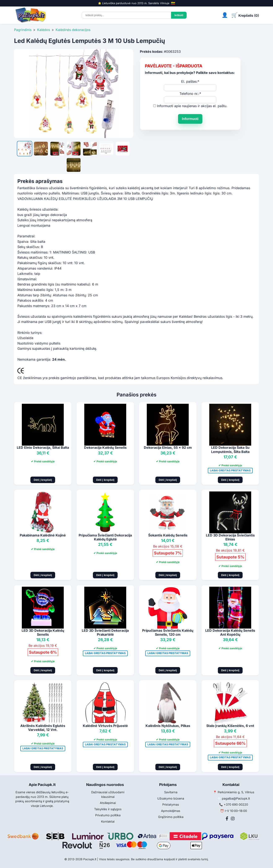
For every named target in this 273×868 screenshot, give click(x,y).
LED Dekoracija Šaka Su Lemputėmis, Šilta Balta (230, 449)
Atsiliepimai (108, 803)
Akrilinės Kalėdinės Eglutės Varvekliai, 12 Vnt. (43, 728)
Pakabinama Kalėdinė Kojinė (43, 535)
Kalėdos (44, 30)
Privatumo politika (108, 815)
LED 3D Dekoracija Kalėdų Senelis (43, 632)
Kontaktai (108, 821)
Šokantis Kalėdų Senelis (168, 535)
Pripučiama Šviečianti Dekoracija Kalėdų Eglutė (105, 537)
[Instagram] (233, 819)
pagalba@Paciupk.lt (236, 798)
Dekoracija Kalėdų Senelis (105, 448)
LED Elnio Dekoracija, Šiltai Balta (43, 448)
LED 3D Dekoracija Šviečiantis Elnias (230, 537)
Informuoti (190, 119)
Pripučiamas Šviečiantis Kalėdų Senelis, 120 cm (168, 632)
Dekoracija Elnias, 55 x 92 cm (168, 448)
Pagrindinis (23, 30)
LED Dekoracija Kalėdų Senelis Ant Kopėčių (230, 632)
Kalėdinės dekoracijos (73, 30)
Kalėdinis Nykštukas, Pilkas (168, 726)
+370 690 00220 (236, 804)
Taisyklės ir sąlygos (108, 809)
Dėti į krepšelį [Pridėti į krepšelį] (43, 480)
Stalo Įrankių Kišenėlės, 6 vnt (230, 726)
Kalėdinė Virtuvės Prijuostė (105, 726)
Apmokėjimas (171, 811)
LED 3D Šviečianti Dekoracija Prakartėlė (105, 632)
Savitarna (171, 792)
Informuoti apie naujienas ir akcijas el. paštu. (192, 106)
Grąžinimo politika (171, 817)
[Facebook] (227, 819)
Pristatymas (171, 804)
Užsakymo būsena (171, 798)
